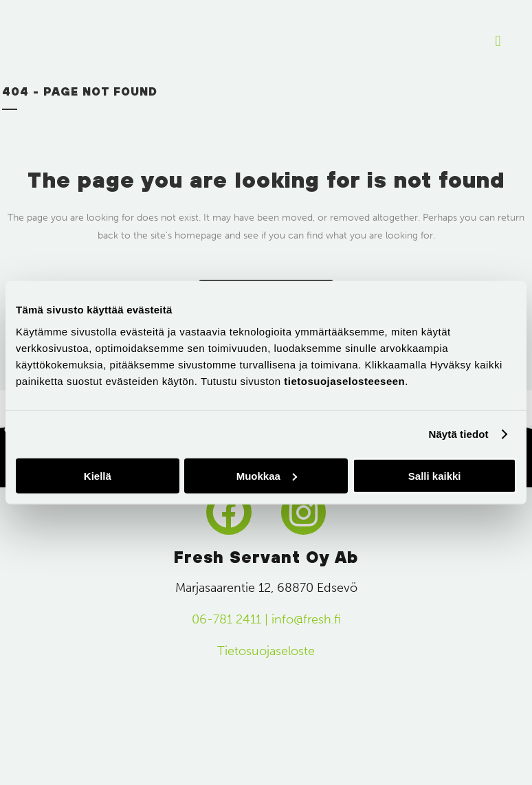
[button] (498, 42)
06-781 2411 (226, 619)
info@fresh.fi (306, 619)
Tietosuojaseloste (266, 651)
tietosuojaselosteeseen (344, 380)
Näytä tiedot (459, 434)
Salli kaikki (435, 475)
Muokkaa (267, 475)
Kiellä (98, 475)
